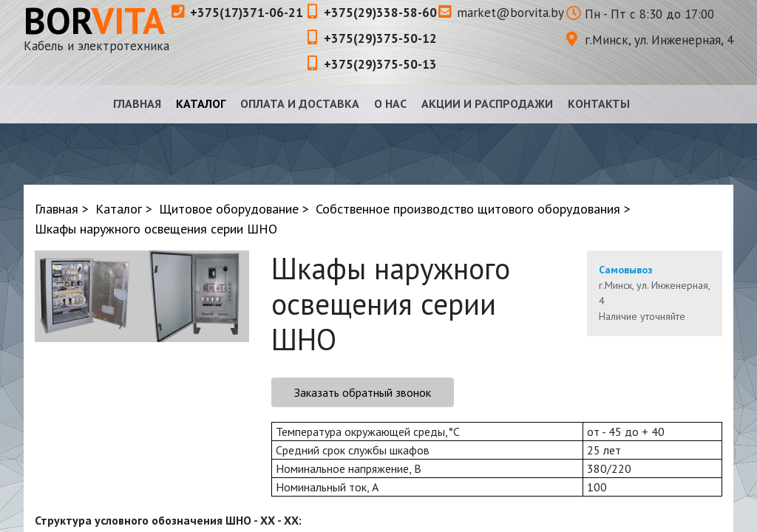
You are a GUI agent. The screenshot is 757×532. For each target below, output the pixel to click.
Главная (137, 103)
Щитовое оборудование (229, 209)
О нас (390, 103)
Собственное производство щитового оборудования (468, 209)
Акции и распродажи (487, 103)
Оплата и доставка (300, 103)
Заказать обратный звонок (363, 392)
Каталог (201, 103)
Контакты (599, 103)
